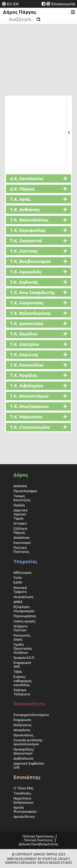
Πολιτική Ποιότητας (21, 550)
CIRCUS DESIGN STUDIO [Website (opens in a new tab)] (55, 863)
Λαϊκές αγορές (24, 621)
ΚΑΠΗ (18, 582)
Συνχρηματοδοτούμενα (31, 715)
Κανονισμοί (22, 543)
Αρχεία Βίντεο (24, 817)
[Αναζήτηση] (38, 19)
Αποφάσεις (22, 730)
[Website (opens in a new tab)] (43, 4)
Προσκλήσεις (23, 735)
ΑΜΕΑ (18, 602)
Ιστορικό (20, 523)
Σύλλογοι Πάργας (20, 530)
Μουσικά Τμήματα (20, 590)
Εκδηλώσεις (23, 725)
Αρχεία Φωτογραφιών (25, 809)
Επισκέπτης (27, 777)
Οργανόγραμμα (25, 491)
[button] (38, 179)
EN (16, 4)
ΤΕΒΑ (18, 672)
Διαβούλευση (23, 758)
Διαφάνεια (21, 537)
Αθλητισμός (23, 572)
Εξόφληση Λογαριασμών (24, 609)
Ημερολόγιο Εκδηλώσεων (24, 800)
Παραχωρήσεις (25, 616)
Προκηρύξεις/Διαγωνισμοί (24, 751)
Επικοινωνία (63, 4)
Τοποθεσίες (22, 793)
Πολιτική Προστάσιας (38, 836)
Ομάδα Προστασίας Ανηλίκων (23, 648)
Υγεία (18, 577)
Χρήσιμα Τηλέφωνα (22, 692)
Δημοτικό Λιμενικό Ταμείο (21, 514)
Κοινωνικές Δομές (22, 637)
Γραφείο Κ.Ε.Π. (24, 658)
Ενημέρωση (22, 720)
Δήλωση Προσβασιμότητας (38, 844)
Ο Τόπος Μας (23, 788)
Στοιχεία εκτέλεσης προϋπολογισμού (28, 742)
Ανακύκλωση (23, 597)
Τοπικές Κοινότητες (22, 498)
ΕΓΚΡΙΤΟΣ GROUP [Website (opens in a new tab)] (55, 859)
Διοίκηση (20, 486)
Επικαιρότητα (29, 704)
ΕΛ (10, 4)
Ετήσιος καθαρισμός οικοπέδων (23, 681)
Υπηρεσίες (25, 562)
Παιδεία (19, 505)
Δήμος (21, 475)
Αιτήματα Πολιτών (21, 628)
